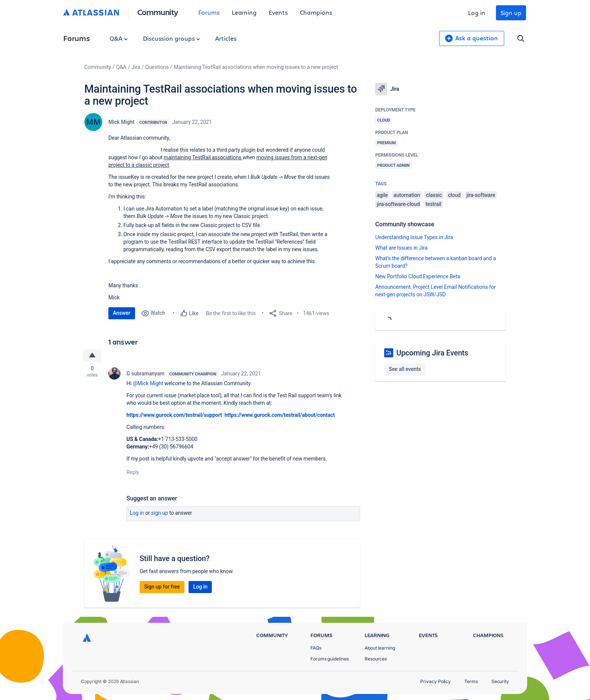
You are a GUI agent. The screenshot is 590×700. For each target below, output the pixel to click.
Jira (136, 67)
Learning (244, 12)
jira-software (481, 195)
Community (158, 12)
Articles (226, 38)
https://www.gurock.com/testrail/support (175, 415)
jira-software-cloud (398, 204)
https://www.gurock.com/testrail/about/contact (280, 415)
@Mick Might (148, 383)
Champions (316, 12)
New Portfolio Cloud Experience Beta (418, 276)
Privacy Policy (436, 681)
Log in (477, 13)
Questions (157, 67)
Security (500, 681)
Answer (122, 313)
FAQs (316, 648)
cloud (454, 195)
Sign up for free (162, 587)
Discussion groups (172, 38)
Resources (376, 659)
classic (434, 195)
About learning (380, 648)
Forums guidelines (330, 659)
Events (278, 12)
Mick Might (121, 122)
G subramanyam (145, 374)
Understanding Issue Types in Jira (414, 237)
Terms (471, 681)
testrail (433, 204)
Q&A (119, 38)
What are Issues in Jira (401, 248)
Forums (209, 12)
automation (407, 195)
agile (382, 195)
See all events (405, 369)
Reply (133, 472)
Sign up (511, 13)
